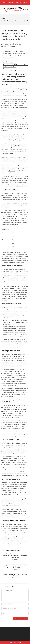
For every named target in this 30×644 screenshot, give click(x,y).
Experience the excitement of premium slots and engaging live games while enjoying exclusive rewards (15, 566)
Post (5, 46)
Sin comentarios (14, 46)
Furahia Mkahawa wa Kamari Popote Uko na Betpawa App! (15, 575)
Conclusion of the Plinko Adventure (11, 71)
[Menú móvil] (26, 10)
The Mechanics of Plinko (9, 57)
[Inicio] (2, 21)
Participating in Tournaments (10, 69)
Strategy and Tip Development (11, 61)
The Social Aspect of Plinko (9, 67)
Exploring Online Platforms (9, 63)
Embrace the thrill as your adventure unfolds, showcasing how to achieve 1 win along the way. (15, 556)
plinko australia (11, 171)
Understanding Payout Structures (11, 59)
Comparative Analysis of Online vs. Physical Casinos (15, 65)
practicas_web (7, 44)
